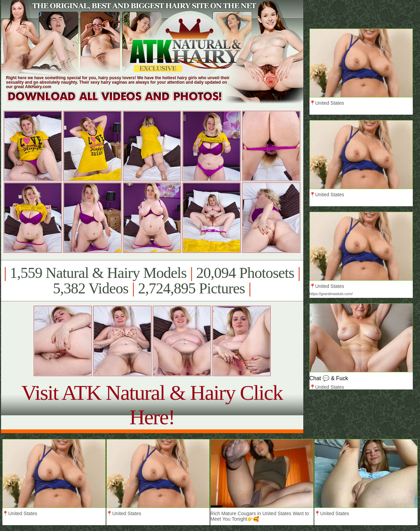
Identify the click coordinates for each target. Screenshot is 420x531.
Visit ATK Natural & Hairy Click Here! (152, 405)
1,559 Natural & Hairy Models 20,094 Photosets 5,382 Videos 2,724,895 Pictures (152, 281)
